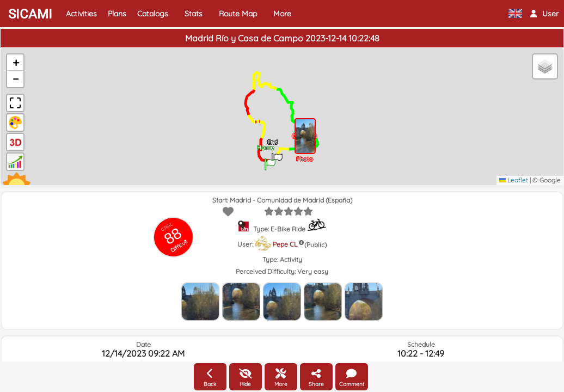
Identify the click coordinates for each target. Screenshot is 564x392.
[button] (544, 14)
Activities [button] (81, 14)
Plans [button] (117, 14)
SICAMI (30, 14)
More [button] (282, 14)
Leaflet (514, 180)
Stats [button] (194, 14)
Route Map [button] (238, 14)
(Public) (315, 245)
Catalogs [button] (153, 14)
